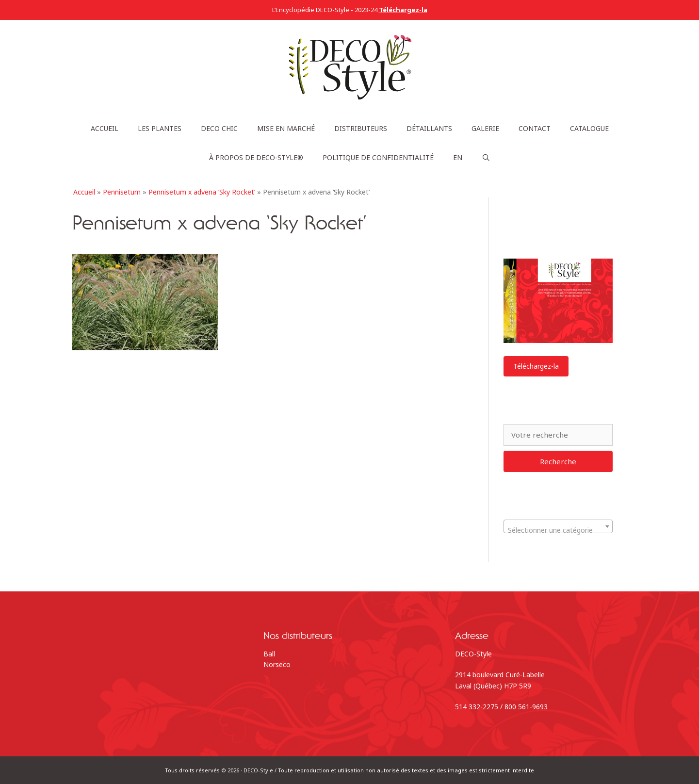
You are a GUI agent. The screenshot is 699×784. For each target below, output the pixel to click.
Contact (535, 128)
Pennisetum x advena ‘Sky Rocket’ (202, 192)
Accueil (105, 128)
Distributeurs (361, 128)
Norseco (277, 664)
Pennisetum (122, 192)
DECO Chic (219, 128)
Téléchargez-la (536, 366)
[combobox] (558, 526)
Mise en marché (286, 128)
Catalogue (589, 128)
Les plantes (160, 128)
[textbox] (558, 530)
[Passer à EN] (458, 158)
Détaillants (429, 128)
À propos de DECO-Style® (256, 157)
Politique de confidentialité (378, 157)
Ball (269, 654)
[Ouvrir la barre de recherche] (486, 158)
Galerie (485, 128)
